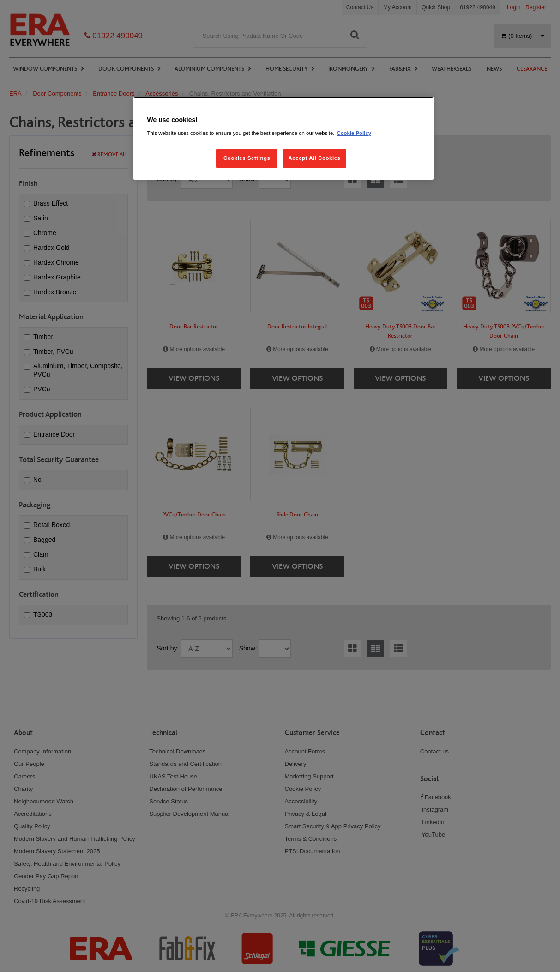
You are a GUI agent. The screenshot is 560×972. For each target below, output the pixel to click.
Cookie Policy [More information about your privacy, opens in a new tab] (354, 133)
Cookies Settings (247, 158)
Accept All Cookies (315, 158)
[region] (283, 138)
